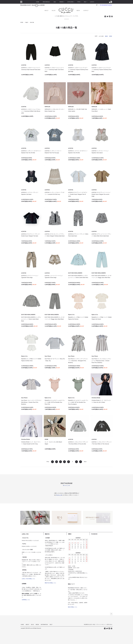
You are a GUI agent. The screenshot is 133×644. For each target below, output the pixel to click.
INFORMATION (44, 624)
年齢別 (27, 22)
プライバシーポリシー (101, 624)
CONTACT (86, 10)
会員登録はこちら (26, 600)
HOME (22, 22)
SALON (54, 10)
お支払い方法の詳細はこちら (28, 579)
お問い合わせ (109, 624)
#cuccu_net (59, 495)
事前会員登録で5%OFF (26, 5)
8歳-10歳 (32, 22)
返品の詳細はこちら (73, 607)
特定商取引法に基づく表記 (89, 624)
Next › (85, 462)
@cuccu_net (66, 485)
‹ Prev (48, 462)
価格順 (106, 36)
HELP (51, 624)
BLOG (32, 624)
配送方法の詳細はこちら (50, 583)
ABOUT (46, 10)
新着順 (111, 36)
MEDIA (78, 10)
